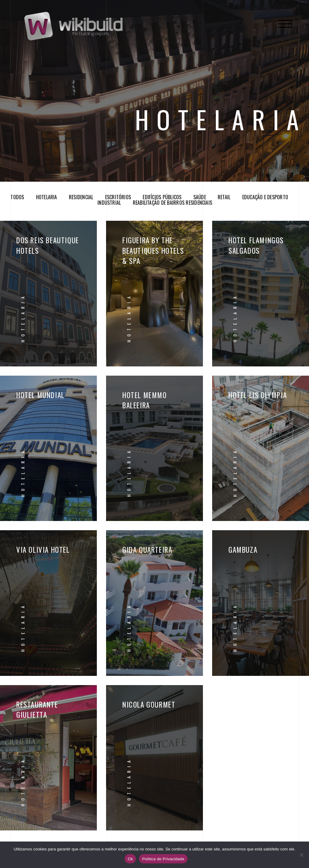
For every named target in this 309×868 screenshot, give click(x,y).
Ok (130, 859)
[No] (301, 855)
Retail (224, 197)
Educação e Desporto (265, 197)
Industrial (109, 203)
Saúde (200, 197)
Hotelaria (47, 197)
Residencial (81, 197)
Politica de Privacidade (163, 859)
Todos (17, 197)
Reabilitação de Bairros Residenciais (173, 203)
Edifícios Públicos (162, 197)
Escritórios (118, 197)
